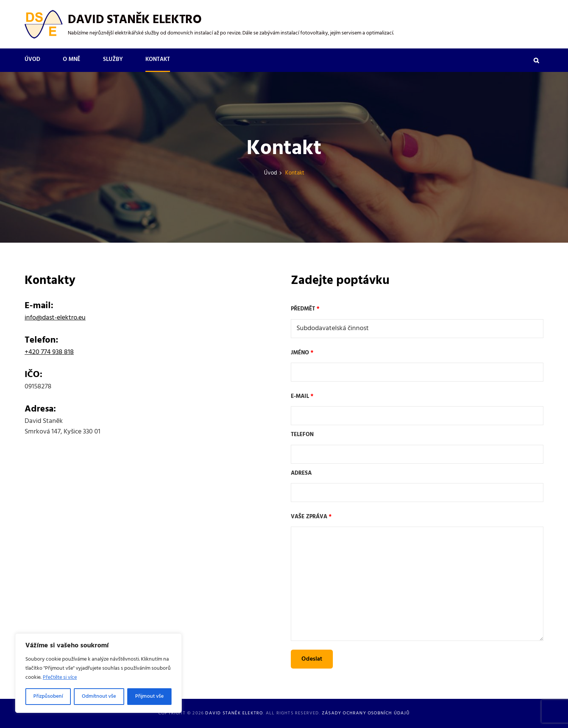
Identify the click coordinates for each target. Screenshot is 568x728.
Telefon (417, 447)
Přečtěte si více (60, 677)
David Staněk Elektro (135, 20)
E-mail (417, 408)
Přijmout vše (149, 696)
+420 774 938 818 (49, 352)
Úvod (32, 59)
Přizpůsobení (48, 696)
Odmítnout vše (99, 696)
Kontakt (158, 59)
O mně (72, 59)
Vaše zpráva (417, 578)
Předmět (417, 321)
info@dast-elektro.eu (55, 318)
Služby (113, 59)
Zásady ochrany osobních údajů (366, 713)
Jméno (417, 365)
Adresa (417, 486)
